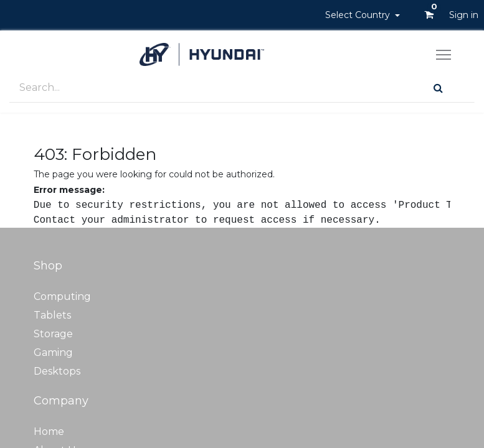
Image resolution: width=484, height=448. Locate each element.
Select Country (359, 15)
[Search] (438, 88)
